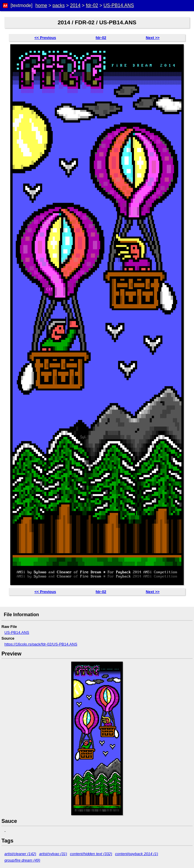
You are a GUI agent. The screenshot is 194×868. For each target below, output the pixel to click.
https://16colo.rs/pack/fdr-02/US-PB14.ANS (41, 644)
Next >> (153, 38)
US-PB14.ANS (119, 5)
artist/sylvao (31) (53, 854)
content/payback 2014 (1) (137, 854)
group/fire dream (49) (22, 860)
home (41, 5)
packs (59, 5)
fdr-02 (92, 5)
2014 (75, 5)
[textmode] (22, 5)
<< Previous (45, 38)
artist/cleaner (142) (20, 854)
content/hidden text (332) (91, 854)
